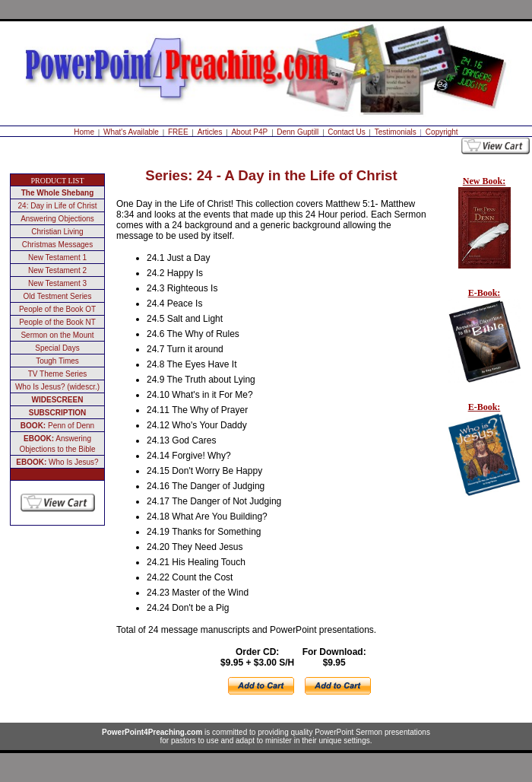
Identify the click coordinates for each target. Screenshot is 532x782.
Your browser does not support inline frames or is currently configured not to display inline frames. (481, 358)
